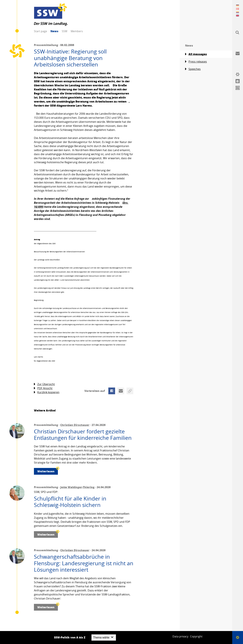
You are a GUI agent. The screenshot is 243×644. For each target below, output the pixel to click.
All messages (196, 54)
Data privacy (180, 636)
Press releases (196, 62)
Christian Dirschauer (75, 425)
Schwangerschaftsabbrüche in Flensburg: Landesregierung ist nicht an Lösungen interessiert (84, 563)
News (54, 31)
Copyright (196, 636)
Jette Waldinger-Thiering (77, 487)
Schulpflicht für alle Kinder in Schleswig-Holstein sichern (70, 502)
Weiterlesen (48, 471)
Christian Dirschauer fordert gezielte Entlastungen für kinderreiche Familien (83, 435)
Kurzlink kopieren (47, 392)
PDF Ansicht (43, 388)
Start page (40, 31)
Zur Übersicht (44, 384)
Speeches (193, 69)
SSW (65, 31)
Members (77, 31)
